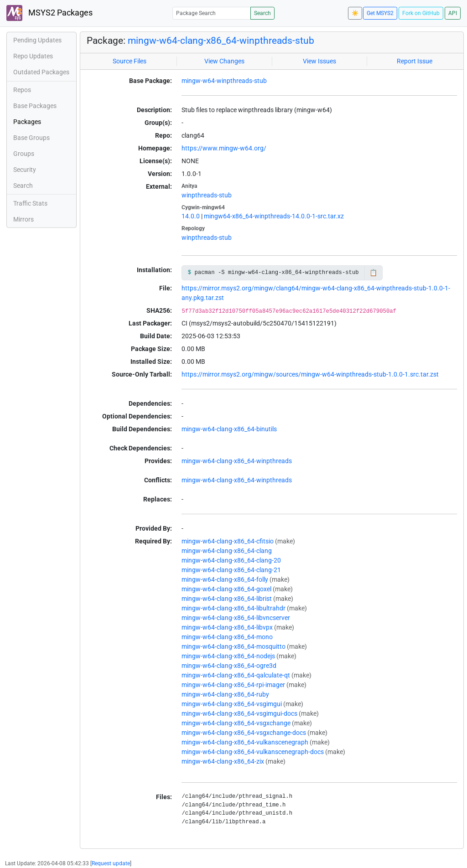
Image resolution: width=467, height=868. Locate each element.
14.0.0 (191, 216)
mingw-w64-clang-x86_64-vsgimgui (232, 704)
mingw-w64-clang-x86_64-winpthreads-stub (221, 41)
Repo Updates (33, 56)
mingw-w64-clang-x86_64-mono (227, 637)
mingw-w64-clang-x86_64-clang (227, 551)
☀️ (355, 13)
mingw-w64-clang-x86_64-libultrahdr (233, 608)
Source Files (130, 61)
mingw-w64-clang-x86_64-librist (227, 599)
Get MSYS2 (380, 13)
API (453, 13)
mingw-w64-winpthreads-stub (224, 81)
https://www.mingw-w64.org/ (224, 148)
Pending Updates (37, 40)
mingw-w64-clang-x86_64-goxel (226, 589)
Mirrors (23, 219)
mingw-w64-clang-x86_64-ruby (225, 694)
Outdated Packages (41, 72)
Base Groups (31, 138)
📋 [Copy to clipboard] (373, 273)
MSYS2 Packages (49, 13)
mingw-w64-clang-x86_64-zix (223, 761)
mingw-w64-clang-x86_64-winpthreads (237, 461)
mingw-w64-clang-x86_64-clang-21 (231, 570)
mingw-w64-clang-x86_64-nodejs (228, 656)
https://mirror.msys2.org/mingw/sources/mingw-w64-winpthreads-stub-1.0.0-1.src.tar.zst (310, 374)
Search (262, 13)
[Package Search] (212, 13)
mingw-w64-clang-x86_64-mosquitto (233, 646)
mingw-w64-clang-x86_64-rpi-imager (233, 685)
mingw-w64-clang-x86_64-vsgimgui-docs (239, 713)
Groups (24, 154)
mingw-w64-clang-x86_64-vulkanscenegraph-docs (253, 752)
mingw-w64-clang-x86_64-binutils (229, 429)
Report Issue (415, 61)
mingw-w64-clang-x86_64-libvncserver (236, 618)
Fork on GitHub (421, 13)
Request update (111, 863)
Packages (27, 122)
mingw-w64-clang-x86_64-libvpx (227, 627)
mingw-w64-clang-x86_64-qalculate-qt (236, 675)
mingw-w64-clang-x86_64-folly (225, 579)
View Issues (319, 61)
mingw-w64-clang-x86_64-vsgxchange (236, 723)
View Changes (224, 61)
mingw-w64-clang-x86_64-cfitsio (228, 541)
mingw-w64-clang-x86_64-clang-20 (231, 560)
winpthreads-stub (207, 195)
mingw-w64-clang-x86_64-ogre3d (229, 666)
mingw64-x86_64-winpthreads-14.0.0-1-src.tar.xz (274, 216)
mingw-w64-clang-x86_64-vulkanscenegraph (245, 742)
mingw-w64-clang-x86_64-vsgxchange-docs (244, 733)
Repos (22, 90)
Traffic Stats (30, 203)
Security (25, 170)
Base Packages (35, 106)
